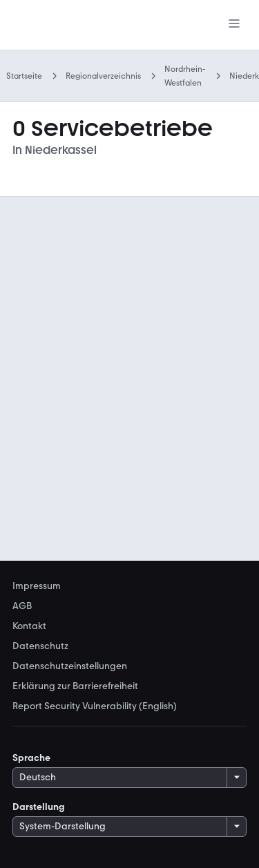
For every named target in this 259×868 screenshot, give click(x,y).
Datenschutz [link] (40, 646)
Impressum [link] (37, 586)
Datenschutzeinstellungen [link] (70, 666)
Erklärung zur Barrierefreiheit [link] (75, 686)
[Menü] (234, 25)
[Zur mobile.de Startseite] (71, 25)
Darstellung (39, 807)
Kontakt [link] (29, 626)
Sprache (31, 758)
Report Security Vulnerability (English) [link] (95, 706)
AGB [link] (22, 606)
